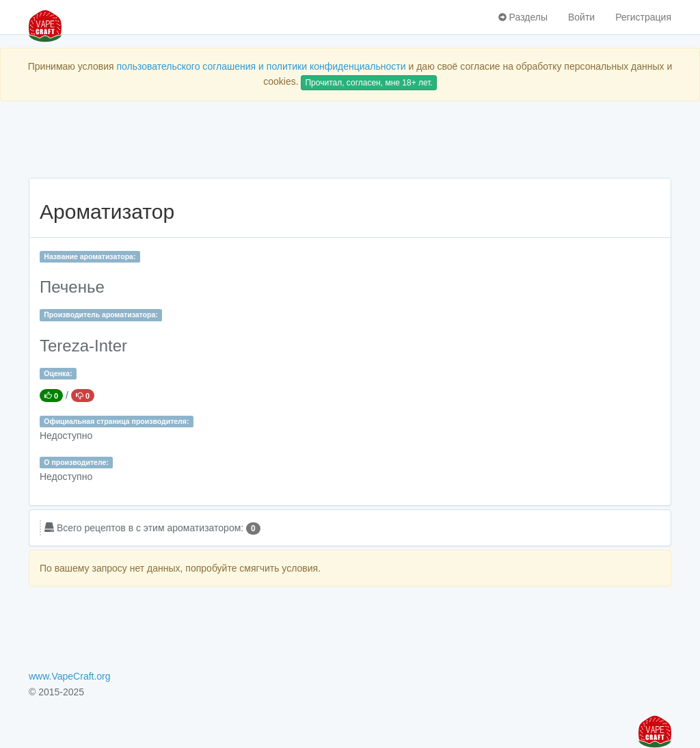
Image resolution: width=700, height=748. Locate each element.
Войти (581, 17)
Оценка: (58, 373)
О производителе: (76, 462)
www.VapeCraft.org (70, 676)
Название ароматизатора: (90, 256)
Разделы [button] (523, 17)
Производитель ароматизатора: (100, 315)
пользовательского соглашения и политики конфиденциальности (261, 66)
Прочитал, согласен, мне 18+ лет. (368, 83)
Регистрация (643, 17)
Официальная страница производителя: (116, 421)
